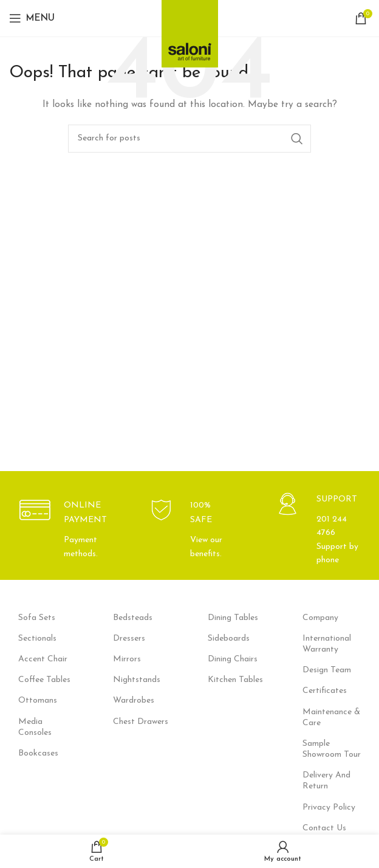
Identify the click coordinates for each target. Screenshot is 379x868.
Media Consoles (35, 727)
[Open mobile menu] (32, 18)
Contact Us (324, 828)
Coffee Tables (44, 680)
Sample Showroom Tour (332, 749)
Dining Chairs (233, 659)
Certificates (325, 691)
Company (320, 618)
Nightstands (137, 680)
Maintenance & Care (331, 718)
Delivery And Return (326, 781)
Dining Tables (233, 618)
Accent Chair (43, 659)
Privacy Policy (329, 808)
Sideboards (229, 639)
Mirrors (127, 659)
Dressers (129, 639)
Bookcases (38, 753)
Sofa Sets (37, 618)
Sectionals (37, 639)
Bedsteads (133, 618)
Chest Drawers (141, 722)
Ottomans (38, 701)
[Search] (189, 139)
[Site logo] (190, 30)
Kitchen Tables (235, 680)
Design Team (327, 670)
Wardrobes (134, 701)
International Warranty (327, 644)
